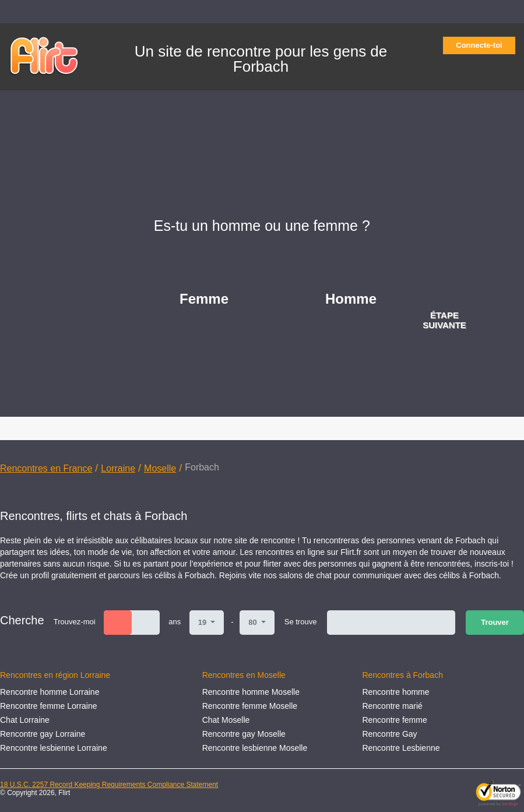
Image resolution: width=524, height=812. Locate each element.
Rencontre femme (394, 720)
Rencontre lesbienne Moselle (255, 748)
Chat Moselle (226, 720)
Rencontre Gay (389, 734)
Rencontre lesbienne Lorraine (54, 748)
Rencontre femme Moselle (250, 706)
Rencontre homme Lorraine (50, 692)
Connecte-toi (483, 45)
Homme (351, 299)
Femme (204, 299)
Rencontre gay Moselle (244, 734)
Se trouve (301, 622)
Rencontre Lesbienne (401, 748)
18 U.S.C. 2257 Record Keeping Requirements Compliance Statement (109, 785)
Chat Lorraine (25, 720)
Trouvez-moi (75, 622)
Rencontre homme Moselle (251, 692)
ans (175, 622)
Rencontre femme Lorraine (49, 706)
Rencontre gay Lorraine (43, 734)
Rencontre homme (395, 692)
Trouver (495, 622)
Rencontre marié (392, 706)
